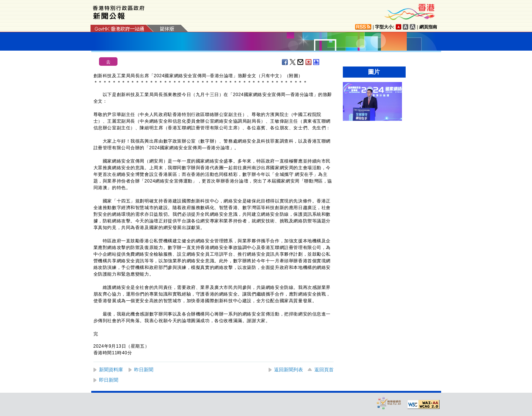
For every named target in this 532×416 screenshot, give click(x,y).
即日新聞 (109, 380)
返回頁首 (324, 370)
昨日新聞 (144, 370)
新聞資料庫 (111, 370)
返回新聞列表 (289, 370)
